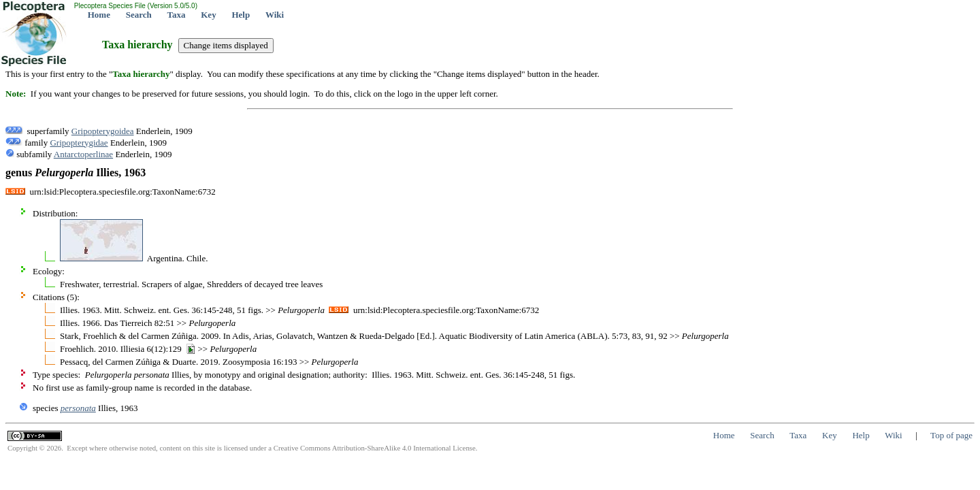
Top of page (951, 435)
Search (139, 15)
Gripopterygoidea (103, 131)
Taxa (177, 15)
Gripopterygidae (79, 143)
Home (99, 15)
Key (208, 15)
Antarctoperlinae (83, 154)
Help (241, 15)
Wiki (275, 15)
